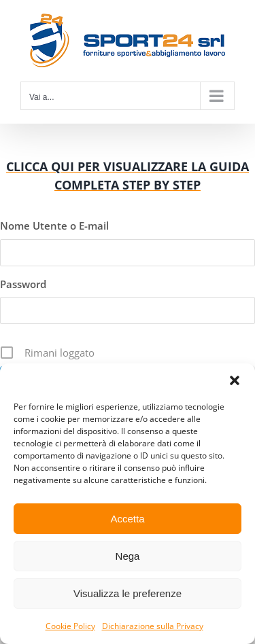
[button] (235, 380)
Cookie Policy (70, 626)
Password (23, 284)
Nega (128, 556)
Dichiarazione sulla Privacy (153, 626)
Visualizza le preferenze (128, 593)
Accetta (127, 519)
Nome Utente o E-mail (54, 226)
